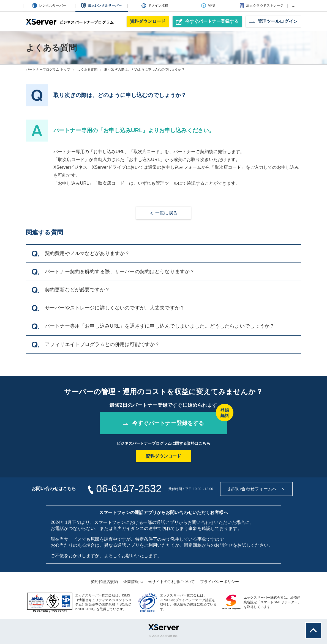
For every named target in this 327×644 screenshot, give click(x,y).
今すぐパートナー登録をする (175, 419)
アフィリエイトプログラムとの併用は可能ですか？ (96, 345)
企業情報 (131, 582)
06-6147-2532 (129, 489)
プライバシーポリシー (220, 582)
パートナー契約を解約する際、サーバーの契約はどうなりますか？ (113, 272)
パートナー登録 (207, 22)
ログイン (273, 21)
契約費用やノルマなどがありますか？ (81, 254)
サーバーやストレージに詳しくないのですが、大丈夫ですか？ (108, 308)
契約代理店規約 (104, 582)
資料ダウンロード (148, 21)
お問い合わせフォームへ (256, 489)
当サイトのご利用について (171, 582)
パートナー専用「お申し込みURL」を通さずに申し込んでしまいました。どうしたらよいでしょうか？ (153, 326)
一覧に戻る (163, 213)
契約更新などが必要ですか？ (71, 290)
